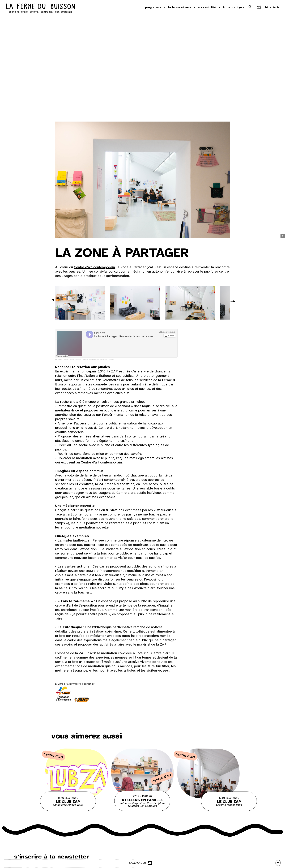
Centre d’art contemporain (94, 267)
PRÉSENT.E (60, 360)
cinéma (34, 12)
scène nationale (18, 12)
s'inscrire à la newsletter (52, 857)
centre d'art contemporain (56, 12)
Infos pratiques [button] (233, 7)
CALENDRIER (205, 863)
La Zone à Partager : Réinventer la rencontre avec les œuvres (90, 360)
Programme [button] (153, 7)
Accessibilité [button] (207, 7)
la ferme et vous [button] (180, 7)
